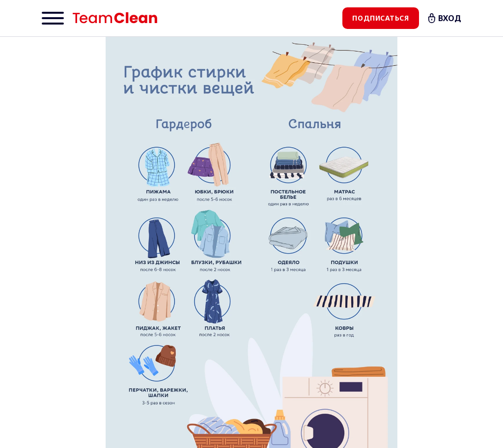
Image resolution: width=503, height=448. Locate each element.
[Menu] (53, 18)
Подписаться (380, 18)
